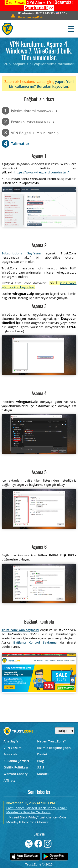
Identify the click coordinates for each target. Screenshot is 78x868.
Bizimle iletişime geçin (54, 748)
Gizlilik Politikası (16, 767)
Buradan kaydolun (52, 86)
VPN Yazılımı (13, 748)
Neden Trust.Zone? (51, 741)
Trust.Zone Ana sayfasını (20, 630)
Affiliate (9, 780)
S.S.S (41, 767)
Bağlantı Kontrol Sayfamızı (35, 642)
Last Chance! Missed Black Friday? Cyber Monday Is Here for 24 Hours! (37, 810)
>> (39, 8)
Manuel (43, 774)
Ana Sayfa (11, 741)
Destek (42, 754)
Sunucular (11, 754)
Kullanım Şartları (16, 761)
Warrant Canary (16, 774)
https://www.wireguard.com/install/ (41, 172)
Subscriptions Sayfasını (21, 253)
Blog (41, 761)
